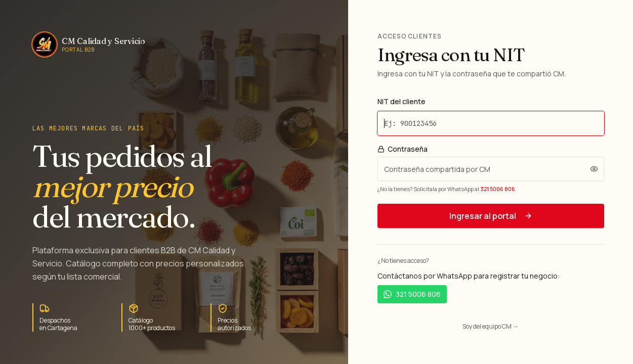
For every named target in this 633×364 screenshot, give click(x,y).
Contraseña (403, 149)
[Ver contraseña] (594, 169)
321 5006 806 (498, 189)
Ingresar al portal (491, 216)
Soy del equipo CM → (491, 326)
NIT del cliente (402, 101)
